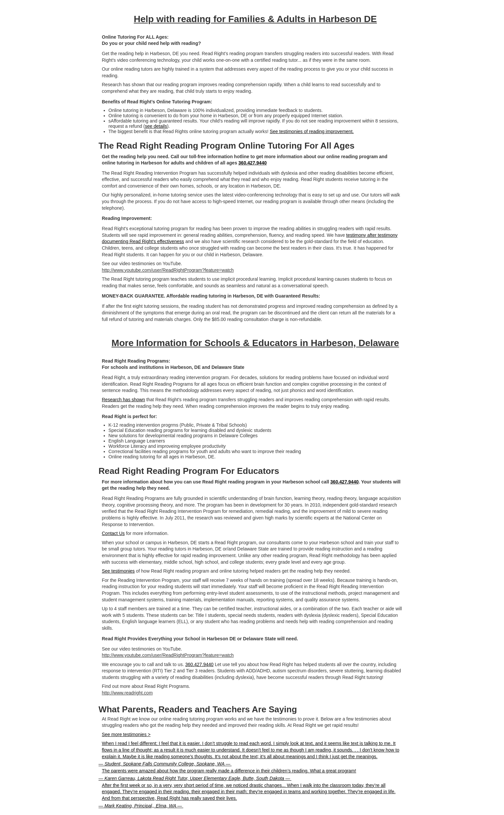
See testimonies (118, 571)
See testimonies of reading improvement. (312, 131)
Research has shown (124, 400)
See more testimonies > (126, 734)
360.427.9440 (252, 163)
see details (156, 126)
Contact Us (113, 533)
